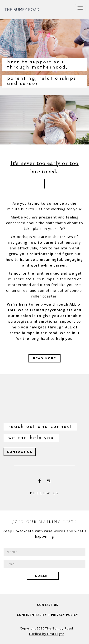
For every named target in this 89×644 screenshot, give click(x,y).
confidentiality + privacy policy (47, 615)
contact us (48, 605)
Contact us (20, 452)
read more (44, 358)
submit (43, 576)
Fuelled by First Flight (47, 634)
